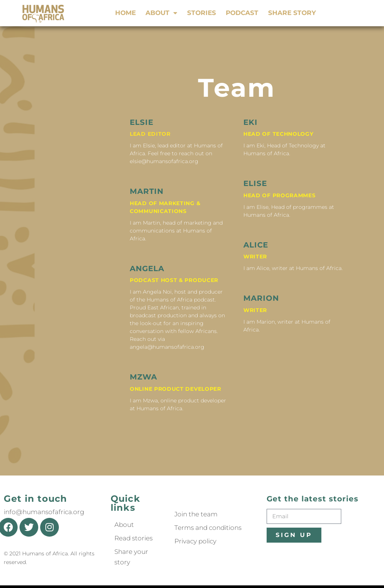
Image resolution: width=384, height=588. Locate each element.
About (161, 13)
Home (125, 13)
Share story (292, 13)
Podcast (242, 13)
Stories (202, 13)
